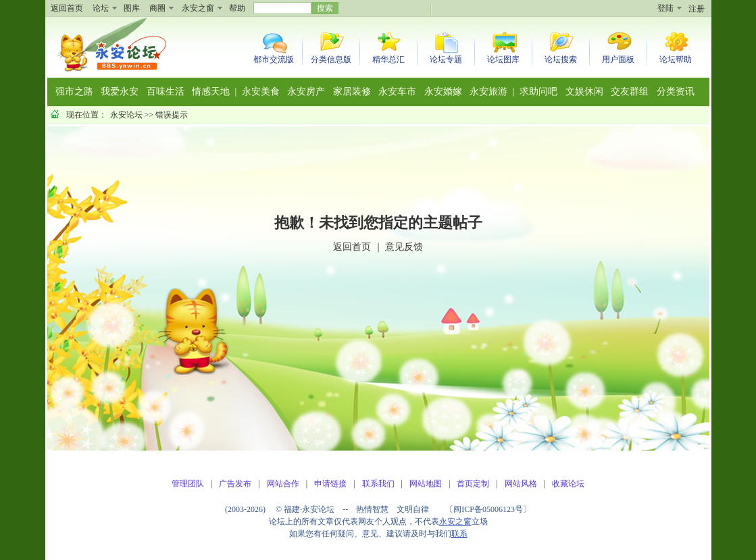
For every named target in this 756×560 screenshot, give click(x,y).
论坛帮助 (676, 59)
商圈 (157, 8)
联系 (459, 534)
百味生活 (166, 92)
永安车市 (397, 92)
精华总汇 (388, 59)
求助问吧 (538, 92)
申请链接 (330, 484)
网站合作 (283, 484)
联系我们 (378, 484)
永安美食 (261, 92)
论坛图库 (503, 59)
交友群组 (630, 92)
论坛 (101, 8)
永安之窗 (198, 8)
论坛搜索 (561, 59)
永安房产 (306, 92)
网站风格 (521, 484)
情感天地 (211, 92)
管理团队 (188, 484)
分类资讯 (676, 92)
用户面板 (618, 59)
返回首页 (67, 8)
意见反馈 (404, 247)
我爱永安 (120, 92)
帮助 (237, 8)
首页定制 (473, 484)
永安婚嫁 (443, 92)
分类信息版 (331, 59)
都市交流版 (274, 59)
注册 (697, 9)
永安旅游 (488, 92)
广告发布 (235, 484)
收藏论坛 (568, 484)
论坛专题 (446, 59)
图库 (132, 8)
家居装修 (352, 92)
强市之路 (74, 92)
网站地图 (426, 484)
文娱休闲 (584, 92)
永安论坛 (126, 115)
